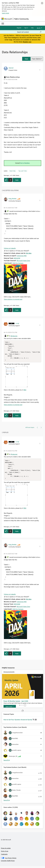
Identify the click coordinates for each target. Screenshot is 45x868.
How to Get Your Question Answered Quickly (18, 722)
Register (19, 28)
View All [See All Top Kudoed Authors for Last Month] (7, 802)
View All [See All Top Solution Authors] (7, 762)
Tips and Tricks (23, 171)
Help (32, 28)
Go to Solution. (25, 163)
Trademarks (4, 856)
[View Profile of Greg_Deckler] (13, 199)
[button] (26, 59)
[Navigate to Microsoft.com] (7, 19)
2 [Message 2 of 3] (10, 305)
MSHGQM (17, 258)
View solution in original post (13, 299)
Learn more (5, 13)
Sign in (26, 28)
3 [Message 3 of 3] (10, 412)
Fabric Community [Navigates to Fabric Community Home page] (21, 19)
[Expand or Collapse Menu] (3, 24)
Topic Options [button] (36, 59)
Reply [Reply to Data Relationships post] (17, 180)
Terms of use (5, 853)
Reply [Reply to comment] (17, 310)
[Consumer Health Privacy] (23, 863)
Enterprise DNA (22, 256)
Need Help (13, 171)
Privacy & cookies (6, 850)
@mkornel (14, 336)
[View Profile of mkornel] (11, 68)
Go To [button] (39, 28)
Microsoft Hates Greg (23, 261)
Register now (27, 42)
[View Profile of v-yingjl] (17, 323)
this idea (29, 253)
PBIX (25, 391)
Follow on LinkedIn (10, 248)
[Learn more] (10, 709)
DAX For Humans (18, 263)
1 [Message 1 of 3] (10, 175)
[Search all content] (29, 32)
